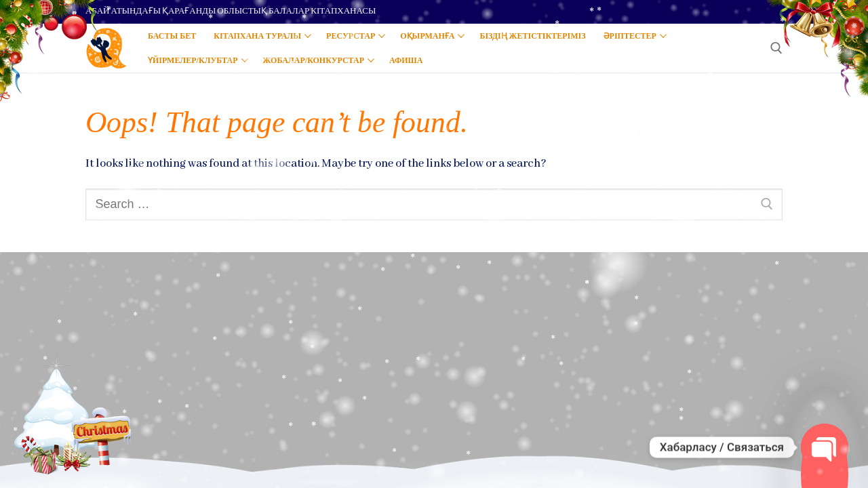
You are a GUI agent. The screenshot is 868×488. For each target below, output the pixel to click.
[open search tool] (776, 48)
